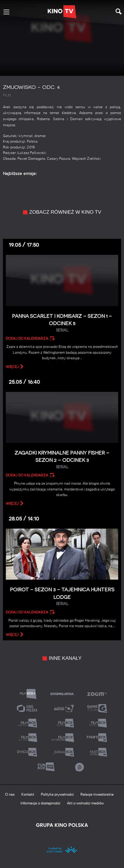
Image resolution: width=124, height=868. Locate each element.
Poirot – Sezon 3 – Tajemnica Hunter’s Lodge (62, 597)
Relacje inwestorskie (97, 795)
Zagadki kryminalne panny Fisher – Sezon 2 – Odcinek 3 (62, 460)
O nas (10, 795)
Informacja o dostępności (40, 803)
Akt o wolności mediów (85, 803)
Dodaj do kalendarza (27, 339)
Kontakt (28, 795)
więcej (12, 367)
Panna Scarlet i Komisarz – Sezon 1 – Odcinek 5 (62, 323)
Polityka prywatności (57, 795)
